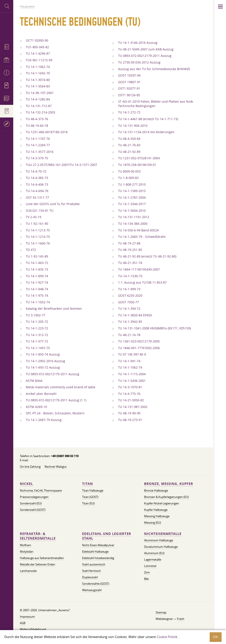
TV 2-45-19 (34, 217)
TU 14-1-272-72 (129, 112)
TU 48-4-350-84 (129, 139)
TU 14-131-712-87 (39, 106)
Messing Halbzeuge (157, 516)
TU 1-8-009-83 (128, 178)
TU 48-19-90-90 (129, 413)
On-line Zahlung (30, 467)
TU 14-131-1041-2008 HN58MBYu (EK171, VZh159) (154, 328)
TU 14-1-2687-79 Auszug (44, 420)
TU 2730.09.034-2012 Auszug (139, 62)
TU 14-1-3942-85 (130, 322)
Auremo (7, 26)
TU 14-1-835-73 (37, 269)
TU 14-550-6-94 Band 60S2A (138, 230)
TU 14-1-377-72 (37, 341)
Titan (88, 484)
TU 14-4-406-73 (37, 185)
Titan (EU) (88, 503)
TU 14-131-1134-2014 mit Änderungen (146, 132)
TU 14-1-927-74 (37, 283)
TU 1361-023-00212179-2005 (139, 341)
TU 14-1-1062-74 (38, 67)
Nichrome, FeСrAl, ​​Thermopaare (41, 490)
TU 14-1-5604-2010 (132, 211)
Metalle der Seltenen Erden (38, 564)
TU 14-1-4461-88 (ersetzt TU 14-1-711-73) (148, 119)
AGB (23, 623)
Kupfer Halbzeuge (156, 510)
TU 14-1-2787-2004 (132, 198)
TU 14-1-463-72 (37, 263)
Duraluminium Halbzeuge (161, 547)
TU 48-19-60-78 (37, 126)
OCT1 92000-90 (37, 40)
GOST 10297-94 (129, 75)
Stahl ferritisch (91, 571)
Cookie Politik (167, 637)
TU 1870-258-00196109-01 (137, 165)
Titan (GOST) (90, 497)
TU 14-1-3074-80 (38, 80)
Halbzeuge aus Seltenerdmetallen (42, 558)
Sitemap (161, 612)
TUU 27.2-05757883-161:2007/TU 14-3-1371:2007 (61, 165)
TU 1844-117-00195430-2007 (139, 269)
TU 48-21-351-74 (130, 263)
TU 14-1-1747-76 (38, 139)
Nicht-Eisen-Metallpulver (98, 545)
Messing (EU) (153, 523)
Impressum (27, 617)
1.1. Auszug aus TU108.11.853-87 (142, 283)
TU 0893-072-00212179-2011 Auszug (53, 374)
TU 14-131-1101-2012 (134, 217)
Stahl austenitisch (94, 564)
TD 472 (31, 250)
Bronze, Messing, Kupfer (169, 484)
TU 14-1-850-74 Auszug (43, 354)
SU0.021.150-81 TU (40, 211)
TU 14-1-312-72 (37, 335)
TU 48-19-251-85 (130, 250)
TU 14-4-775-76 (129, 394)
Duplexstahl (90, 577)
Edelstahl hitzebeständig (98, 558)
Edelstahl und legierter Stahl (107, 536)
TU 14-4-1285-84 (38, 99)
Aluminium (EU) (154, 553)
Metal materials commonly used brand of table (61, 387)
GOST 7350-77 (128, 302)
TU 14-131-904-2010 (133, 126)
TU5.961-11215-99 (39, 60)
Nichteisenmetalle (163, 534)
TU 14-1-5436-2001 (132, 381)
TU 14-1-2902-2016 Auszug (45, 361)
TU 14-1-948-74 (37, 289)
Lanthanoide (28, 571)
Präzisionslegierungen (34, 497)
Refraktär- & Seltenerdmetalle (38, 536)
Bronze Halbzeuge (156, 490)
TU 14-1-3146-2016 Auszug (138, 43)
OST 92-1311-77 (37, 198)
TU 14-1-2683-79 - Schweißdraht (142, 237)
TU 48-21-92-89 (129, 152)
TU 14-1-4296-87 (38, 54)
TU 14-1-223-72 (37, 328)
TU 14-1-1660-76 (38, 243)
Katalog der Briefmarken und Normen (54, 309)
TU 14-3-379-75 (37, 158)
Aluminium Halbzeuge (159, 540)
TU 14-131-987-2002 (133, 407)
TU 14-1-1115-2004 (132, 374)
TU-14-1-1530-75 (130, 276)
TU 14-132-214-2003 (40, 112)
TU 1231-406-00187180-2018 (47, 132)
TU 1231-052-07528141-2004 (139, 158)
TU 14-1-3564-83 (38, 86)
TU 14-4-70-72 (36, 171)
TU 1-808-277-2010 (132, 185)
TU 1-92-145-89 (37, 256)
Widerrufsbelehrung (33, 629)
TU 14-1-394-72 (129, 309)
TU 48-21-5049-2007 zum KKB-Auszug (146, 49)
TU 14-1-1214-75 (38, 237)
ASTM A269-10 (36, 407)
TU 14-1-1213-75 (38, 230)
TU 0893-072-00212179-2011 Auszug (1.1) (56, 400)
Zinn (147, 572)
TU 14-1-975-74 (37, 296)
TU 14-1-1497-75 (38, 348)
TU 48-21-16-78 (129, 335)
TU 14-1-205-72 (37, 322)
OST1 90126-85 (129, 95)
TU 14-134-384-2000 (133, 224)
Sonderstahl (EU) (31, 503)
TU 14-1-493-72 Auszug (43, 367)
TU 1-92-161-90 (37, 224)
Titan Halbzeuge (93, 490)
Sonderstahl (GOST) (33, 510)
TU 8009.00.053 (129, 171)
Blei (146, 579)
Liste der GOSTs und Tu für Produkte (53, 204)
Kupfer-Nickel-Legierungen (162, 503)
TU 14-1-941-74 (129, 361)
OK (216, 637)
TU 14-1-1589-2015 (132, 191)
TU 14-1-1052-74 (38, 302)
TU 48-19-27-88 (129, 243)
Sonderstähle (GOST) (96, 584)
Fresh (181, 619)
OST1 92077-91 (129, 88)
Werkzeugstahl (92, 590)
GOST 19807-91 (129, 82)
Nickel (26, 484)
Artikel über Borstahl (41, 394)
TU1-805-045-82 (37, 47)
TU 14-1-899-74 (37, 276)
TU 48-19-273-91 (130, 420)
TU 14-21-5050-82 (131, 400)
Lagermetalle (153, 559)
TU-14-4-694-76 (37, 191)
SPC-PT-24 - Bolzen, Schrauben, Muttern (55, 413)
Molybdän (27, 552)
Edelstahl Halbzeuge (95, 552)
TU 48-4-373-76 (37, 119)
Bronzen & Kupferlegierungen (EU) (166, 497)
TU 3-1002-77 (36, 315)
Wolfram (25, 545)
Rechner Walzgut (56, 467)
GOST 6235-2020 (130, 296)
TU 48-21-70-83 (129, 145)
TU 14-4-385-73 (37, 178)
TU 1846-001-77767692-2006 (139, 348)
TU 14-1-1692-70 (38, 73)
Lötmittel (150, 566)
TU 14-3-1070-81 (130, 387)
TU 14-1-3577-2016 (40, 152)
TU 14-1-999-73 (129, 289)
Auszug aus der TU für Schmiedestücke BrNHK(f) (154, 69)
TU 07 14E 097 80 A (132, 354)
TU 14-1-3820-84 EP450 (135, 315)
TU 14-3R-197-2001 (40, 93)
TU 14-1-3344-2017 (132, 204)
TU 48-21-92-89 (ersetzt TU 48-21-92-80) (147, 256)
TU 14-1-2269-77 (38, 145)
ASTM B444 (34, 381)
